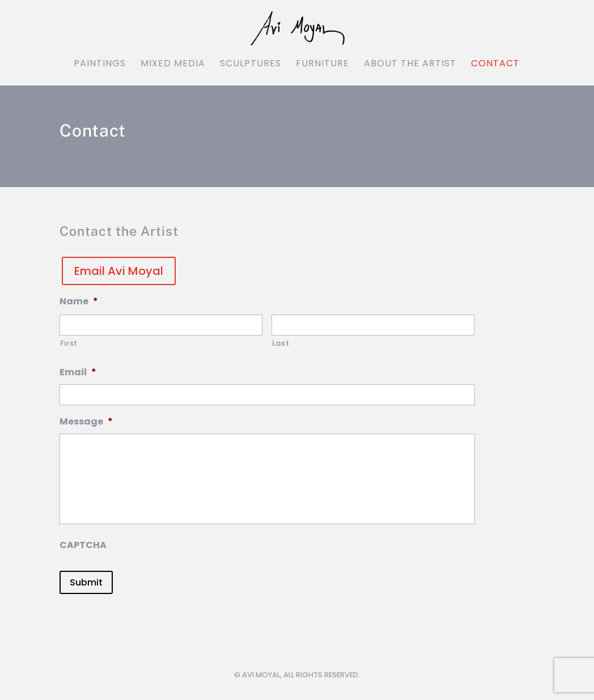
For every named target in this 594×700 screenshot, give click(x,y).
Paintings (100, 65)
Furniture (323, 65)
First (69, 343)
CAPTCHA (83, 546)
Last (281, 343)
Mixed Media (173, 65)
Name (79, 302)
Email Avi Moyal (119, 271)
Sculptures (251, 65)
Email (78, 373)
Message (86, 422)
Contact (495, 65)
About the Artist (410, 65)
